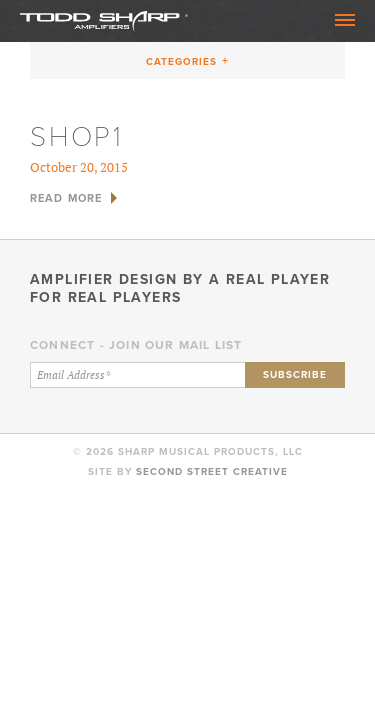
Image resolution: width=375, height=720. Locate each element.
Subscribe (295, 374)
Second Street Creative (212, 471)
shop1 (77, 136)
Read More (66, 198)
